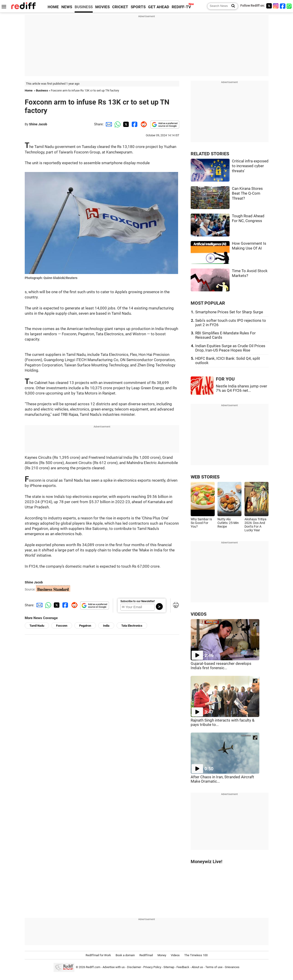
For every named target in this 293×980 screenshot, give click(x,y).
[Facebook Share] (134, 124)
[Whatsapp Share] (117, 124)
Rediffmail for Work (98, 955)
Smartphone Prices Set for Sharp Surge (229, 312)
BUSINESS (84, 7)
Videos (175, 955)
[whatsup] (290, 6)
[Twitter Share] (125, 124)
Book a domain (125, 955)
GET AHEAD (159, 7)
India (106, 626)
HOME (53, 7)
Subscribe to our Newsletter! (138, 601)
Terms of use (214, 967)
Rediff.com (93, 967)
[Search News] (232, 6)
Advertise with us (114, 967)
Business (42, 90)
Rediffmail (146, 955)
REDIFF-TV (181, 7)
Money (162, 955)
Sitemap (169, 967)
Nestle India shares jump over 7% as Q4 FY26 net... (241, 388)
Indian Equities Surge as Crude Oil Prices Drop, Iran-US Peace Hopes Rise (230, 348)
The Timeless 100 (196, 955)
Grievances (232, 967)
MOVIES (102, 7)
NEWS (67, 7)
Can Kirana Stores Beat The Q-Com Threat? (247, 193)
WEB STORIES (205, 477)
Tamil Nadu (37, 626)
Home (29, 90)
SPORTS (138, 7)
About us (197, 967)
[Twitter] (269, 6)
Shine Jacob (38, 124)
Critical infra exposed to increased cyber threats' (250, 166)
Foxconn (62, 626)
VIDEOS (199, 614)
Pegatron (85, 626)
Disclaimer (134, 967)
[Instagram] (276, 6)
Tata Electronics (132, 626)
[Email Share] (108, 124)
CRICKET (120, 7)
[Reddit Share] (143, 124)
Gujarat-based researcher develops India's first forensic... (221, 666)
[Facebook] (283, 6)
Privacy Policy (152, 967)
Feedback (183, 967)
